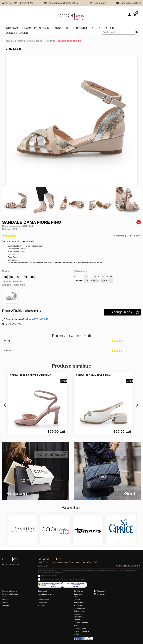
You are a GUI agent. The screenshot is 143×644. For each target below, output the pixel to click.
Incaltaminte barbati (49, 28)
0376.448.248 (40, 319)
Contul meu (78, 591)
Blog (40, 597)
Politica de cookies (81, 631)
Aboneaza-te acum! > (128, 566)
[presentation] (5, 406)
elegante (51, 41)
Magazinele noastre (46, 594)
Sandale (40, 41)
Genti (70, 28)
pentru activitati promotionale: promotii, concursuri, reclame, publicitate (63, 579)
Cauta (76, 597)
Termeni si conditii (81, 623)
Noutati (97, 28)
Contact (77, 600)
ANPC (76, 634)
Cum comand (43, 600)
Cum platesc (43, 602)
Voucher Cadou (17, 33)
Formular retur (79, 602)
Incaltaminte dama (19, 28)
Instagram (100, 594)
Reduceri (112, 28)
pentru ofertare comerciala (50, 576)
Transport (42, 605)
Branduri (83, 28)
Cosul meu (78, 594)
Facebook (100, 591)
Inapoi (13, 49)
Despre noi (42, 591)
